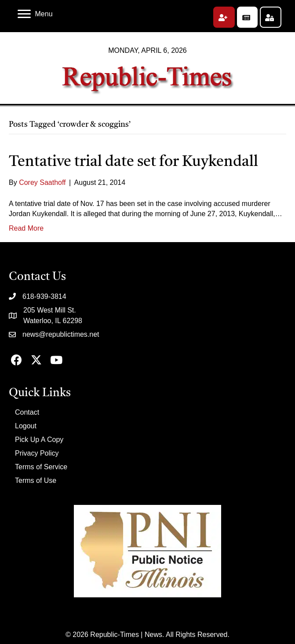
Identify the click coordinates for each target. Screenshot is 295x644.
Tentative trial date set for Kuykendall (133, 162)
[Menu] (35, 14)
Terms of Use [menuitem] (36, 480)
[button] (224, 17)
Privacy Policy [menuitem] (37, 453)
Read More (26, 228)
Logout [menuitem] (26, 426)
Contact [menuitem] (27, 412)
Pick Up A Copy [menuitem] (39, 440)
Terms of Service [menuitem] (41, 467)
